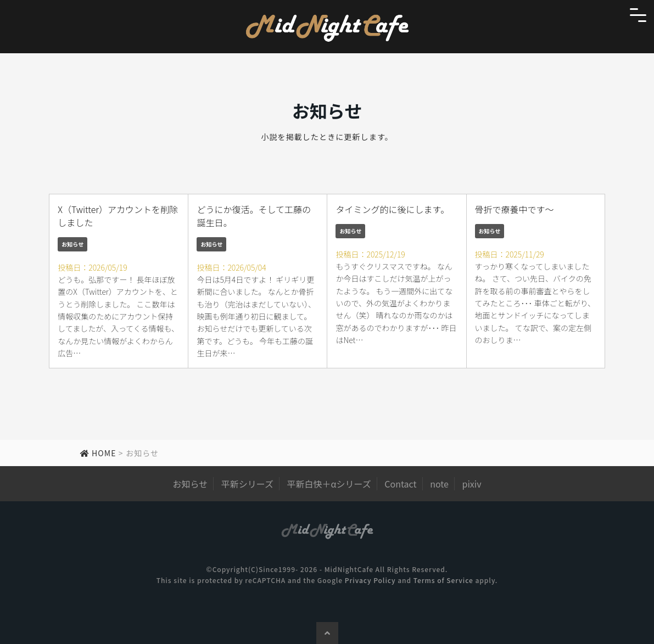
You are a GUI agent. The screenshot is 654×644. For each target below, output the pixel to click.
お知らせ (72, 244)
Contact (400, 484)
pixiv (472, 484)
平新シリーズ (247, 484)
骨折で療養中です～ (515, 209)
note (439, 484)
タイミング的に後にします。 (392, 209)
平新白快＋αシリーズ (329, 484)
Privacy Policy (370, 580)
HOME (98, 453)
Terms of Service (443, 580)
